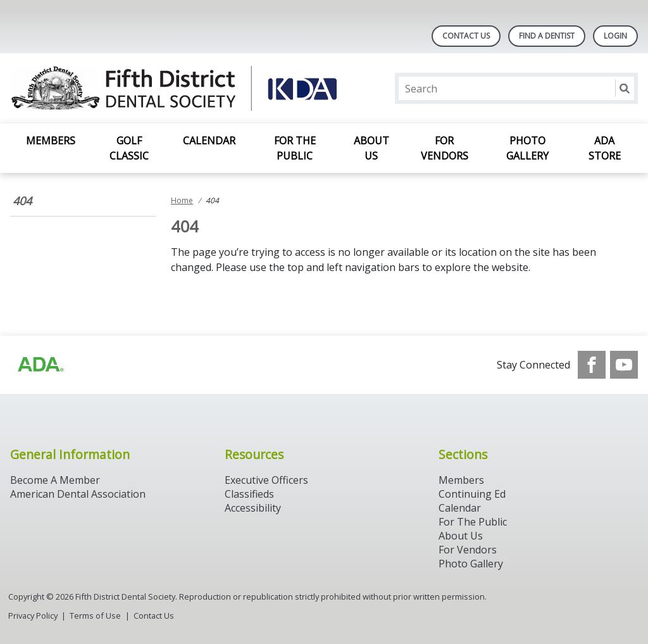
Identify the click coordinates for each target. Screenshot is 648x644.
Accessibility (253, 508)
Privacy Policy (33, 616)
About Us (371, 148)
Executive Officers (266, 480)
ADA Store (605, 148)
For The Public (473, 522)
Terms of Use (95, 616)
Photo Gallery (527, 148)
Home (182, 200)
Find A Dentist (547, 36)
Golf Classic (129, 148)
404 (22, 201)
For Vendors (445, 148)
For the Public (295, 148)
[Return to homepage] (174, 88)
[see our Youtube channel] (624, 365)
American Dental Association (78, 494)
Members (51, 141)
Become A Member (55, 480)
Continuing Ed (472, 494)
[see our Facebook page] (592, 365)
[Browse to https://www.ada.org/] (40, 365)
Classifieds (249, 494)
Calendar (209, 141)
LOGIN (615, 36)
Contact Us (466, 36)
